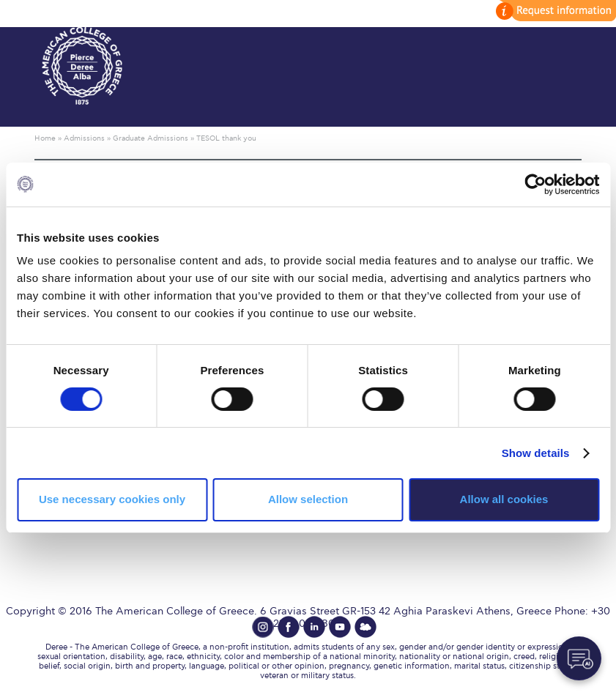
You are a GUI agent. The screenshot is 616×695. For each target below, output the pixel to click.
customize (554, 11)
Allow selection (308, 499)
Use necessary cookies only (112, 499)
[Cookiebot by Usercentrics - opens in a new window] (535, 184)
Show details (536, 453)
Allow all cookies (504, 499)
